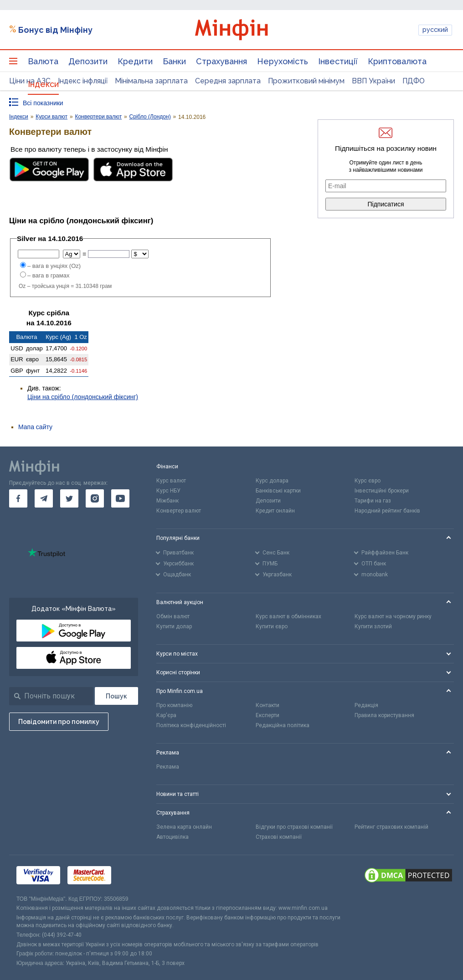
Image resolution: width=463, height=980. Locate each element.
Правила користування (384, 715)
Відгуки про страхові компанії (294, 827)
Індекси (43, 84)
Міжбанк (167, 501)
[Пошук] (116, 696)
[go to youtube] (120, 498)
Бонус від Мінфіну (55, 30)
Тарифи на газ (373, 501)
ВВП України (373, 81)
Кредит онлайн (275, 511)
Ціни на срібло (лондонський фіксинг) (83, 397)
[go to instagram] (95, 498)
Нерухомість (283, 61)
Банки (174, 61)
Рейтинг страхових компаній (391, 827)
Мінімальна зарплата (151, 81)
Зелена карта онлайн (184, 827)
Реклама (168, 767)
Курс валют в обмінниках (288, 616)
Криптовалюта (397, 61)
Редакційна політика (283, 725)
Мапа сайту (35, 427)
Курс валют (171, 481)
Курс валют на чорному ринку (393, 616)
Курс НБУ (168, 491)
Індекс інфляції (83, 81)
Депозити (88, 61)
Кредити (135, 61)
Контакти (268, 705)
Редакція (366, 705)
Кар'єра (166, 715)
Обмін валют (173, 616)
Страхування (221, 61)
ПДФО (414, 81)
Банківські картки (278, 491)
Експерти (268, 715)
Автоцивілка (172, 837)
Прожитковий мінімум (306, 81)
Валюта (43, 61)
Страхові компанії (279, 837)
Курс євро (368, 481)
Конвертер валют (179, 511)
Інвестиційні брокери (382, 491)
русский (435, 30)
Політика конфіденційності (191, 725)
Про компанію (174, 705)
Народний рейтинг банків (387, 511)
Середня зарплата (228, 81)
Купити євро (272, 626)
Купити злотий (373, 626)
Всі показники (43, 103)
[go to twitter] (69, 498)
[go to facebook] (18, 498)
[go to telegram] (44, 498)
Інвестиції (338, 61)
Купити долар (174, 626)
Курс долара (272, 481)
